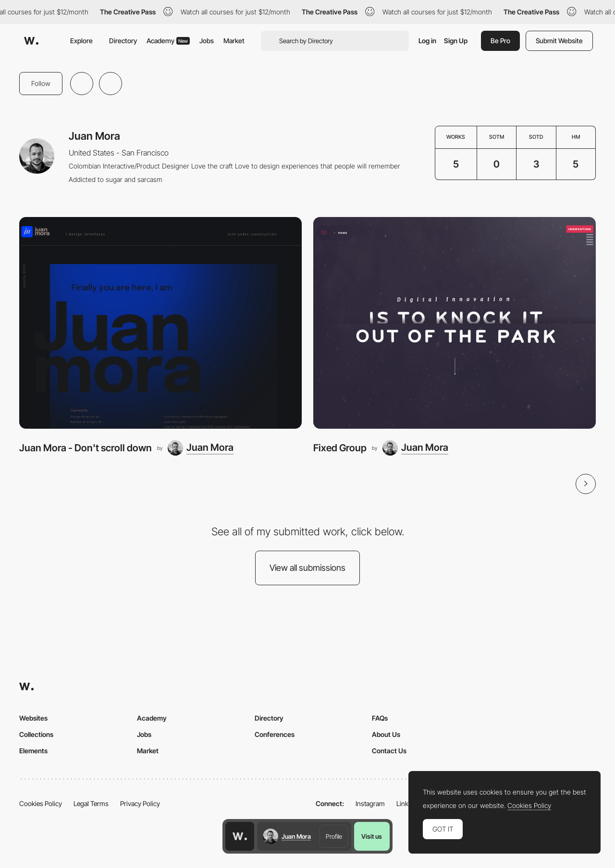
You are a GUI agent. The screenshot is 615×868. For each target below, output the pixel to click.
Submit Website (559, 41)
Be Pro (500, 41)
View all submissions (307, 568)
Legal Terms (91, 803)
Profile (334, 836)
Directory (123, 41)
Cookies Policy (41, 803)
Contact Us (389, 751)
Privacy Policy (140, 803)
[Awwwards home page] (240, 836)
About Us (386, 734)
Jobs (207, 41)
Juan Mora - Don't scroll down (86, 448)
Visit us (372, 836)
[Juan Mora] (201, 448)
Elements (33, 751)
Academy (168, 41)
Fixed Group (340, 448)
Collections (36, 734)
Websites (33, 718)
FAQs (380, 718)
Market (234, 41)
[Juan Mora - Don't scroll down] (160, 323)
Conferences (275, 734)
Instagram (370, 803)
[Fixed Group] (455, 323)
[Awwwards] (31, 41)
